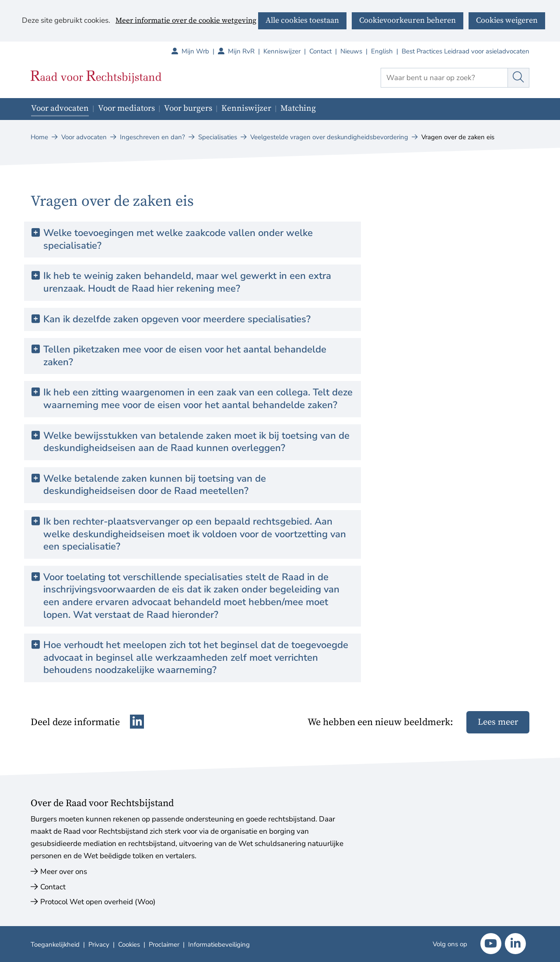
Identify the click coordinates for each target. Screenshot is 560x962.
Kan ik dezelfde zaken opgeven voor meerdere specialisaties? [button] (177, 319)
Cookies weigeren (507, 20)
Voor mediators (126, 108)
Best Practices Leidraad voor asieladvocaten (465, 51)
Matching (298, 108)
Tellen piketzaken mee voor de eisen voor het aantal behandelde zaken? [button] (185, 356)
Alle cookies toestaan (302, 20)
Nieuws (351, 51)
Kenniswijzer (282, 51)
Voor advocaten (60, 108)
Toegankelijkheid (55, 944)
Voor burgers (188, 108)
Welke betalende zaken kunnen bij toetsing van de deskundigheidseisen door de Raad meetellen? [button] (155, 485)
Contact (320, 51)
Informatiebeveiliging (219, 944)
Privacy (99, 944)
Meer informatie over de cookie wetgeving (186, 21)
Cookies (129, 944)
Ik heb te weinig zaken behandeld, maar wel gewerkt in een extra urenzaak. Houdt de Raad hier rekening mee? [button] (187, 282)
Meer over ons (64, 872)
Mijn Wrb (200, 51)
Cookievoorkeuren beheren (408, 20)
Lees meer (498, 722)
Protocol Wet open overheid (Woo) (98, 902)
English (382, 51)
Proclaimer (164, 944)
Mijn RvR (246, 51)
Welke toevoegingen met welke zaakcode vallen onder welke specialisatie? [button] (178, 239)
